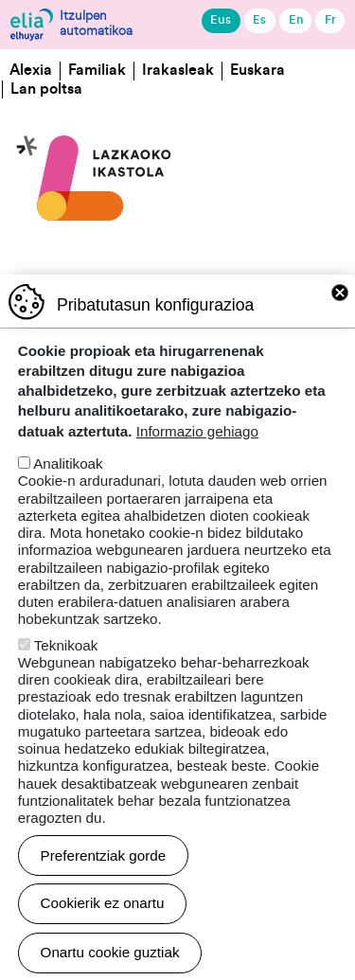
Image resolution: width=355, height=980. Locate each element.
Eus (221, 20)
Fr (330, 20)
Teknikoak (66, 687)
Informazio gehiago (197, 473)
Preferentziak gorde (104, 897)
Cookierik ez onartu (103, 944)
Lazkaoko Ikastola (95, 114)
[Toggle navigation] (328, 168)
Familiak (97, 70)
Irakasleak (178, 70)
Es (259, 20)
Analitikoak (68, 505)
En (296, 20)
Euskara (257, 70)
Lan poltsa (46, 89)
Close (340, 334)
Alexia (31, 70)
